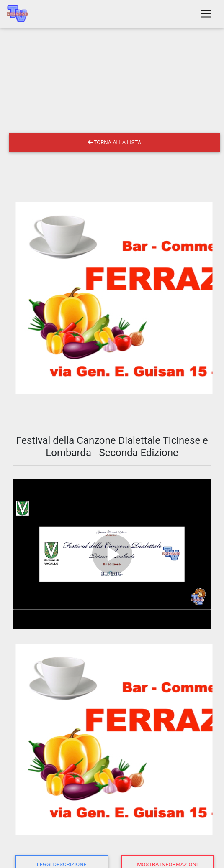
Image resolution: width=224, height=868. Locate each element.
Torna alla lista (115, 142)
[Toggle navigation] (206, 14)
